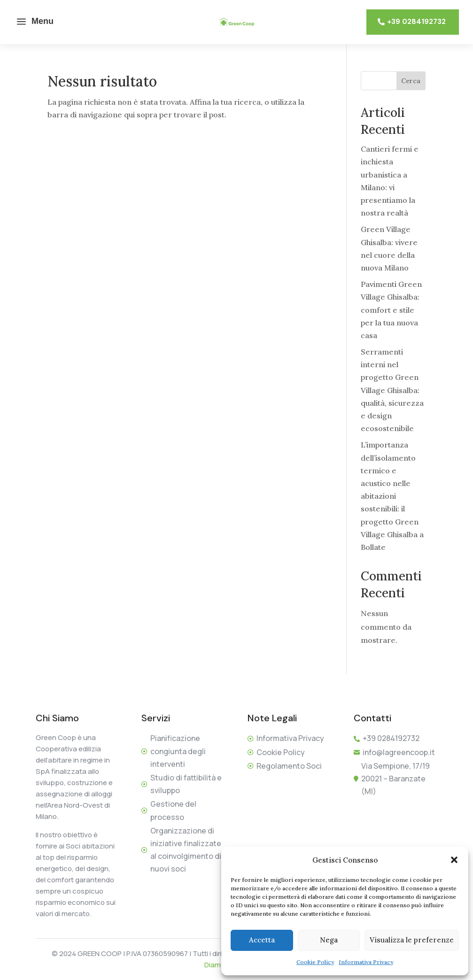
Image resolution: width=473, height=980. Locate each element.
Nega (329, 940)
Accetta (262, 940)
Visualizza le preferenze (412, 940)
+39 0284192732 (416, 22)
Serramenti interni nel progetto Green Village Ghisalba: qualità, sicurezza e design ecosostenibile (392, 390)
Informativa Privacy (366, 962)
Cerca (411, 81)
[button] (454, 860)
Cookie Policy (315, 962)
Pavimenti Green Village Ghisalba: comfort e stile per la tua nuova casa (391, 310)
